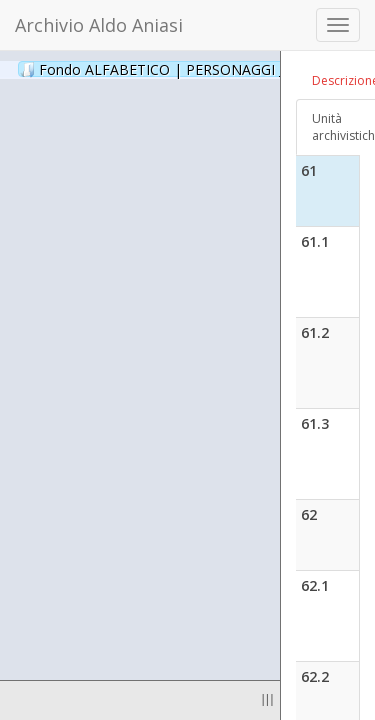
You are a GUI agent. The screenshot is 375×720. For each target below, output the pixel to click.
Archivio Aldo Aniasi (99, 25)
